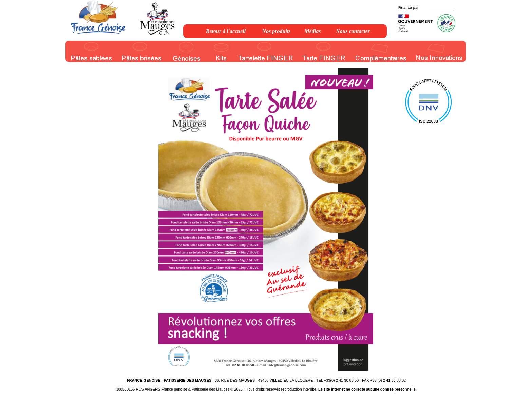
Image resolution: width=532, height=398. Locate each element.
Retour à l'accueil (226, 31)
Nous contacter (353, 31)
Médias (313, 31)
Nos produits (276, 31)
